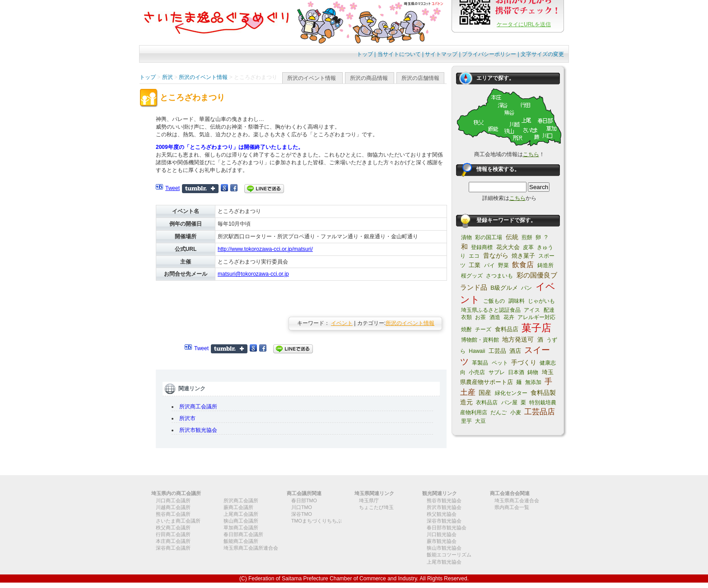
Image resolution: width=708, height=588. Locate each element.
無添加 (533, 382)
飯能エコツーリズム (449, 555)
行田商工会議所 (173, 534)
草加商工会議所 (241, 528)
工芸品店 (540, 412)
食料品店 (507, 329)
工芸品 (497, 351)
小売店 (477, 372)
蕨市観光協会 (442, 541)
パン (526, 288)
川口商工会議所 (173, 500)
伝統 (512, 237)
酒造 (495, 317)
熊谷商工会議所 (173, 514)
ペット (500, 363)
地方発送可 (518, 339)
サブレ (497, 372)
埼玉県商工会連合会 (517, 500)
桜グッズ (472, 276)
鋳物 (533, 372)
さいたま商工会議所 (178, 521)
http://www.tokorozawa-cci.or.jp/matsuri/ (265, 249)
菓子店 (536, 328)
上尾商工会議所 (241, 514)
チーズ (483, 329)
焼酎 (466, 329)
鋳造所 (545, 265)
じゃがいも (541, 301)
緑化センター (511, 393)
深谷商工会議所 (173, 548)
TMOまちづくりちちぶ (317, 521)
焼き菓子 (523, 256)
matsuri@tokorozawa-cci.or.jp (253, 274)
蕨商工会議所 (238, 507)
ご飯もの (494, 301)
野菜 (503, 265)
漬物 (466, 237)
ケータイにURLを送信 (524, 24)
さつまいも (499, 276)
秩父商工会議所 (173, 528)
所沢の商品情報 (369, 78)
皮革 (528, 247)
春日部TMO (304, 500)
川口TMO (302, 507)
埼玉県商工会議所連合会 (251, 548)
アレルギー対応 (536, 317)
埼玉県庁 (369, 500)
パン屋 (509, 403)
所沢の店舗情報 (420, 78)
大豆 (480, 421)
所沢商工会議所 (198, 407)
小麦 (516, 412)
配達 (549, 310)
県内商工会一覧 (512, 507)
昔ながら (496, 255)
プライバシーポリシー (489, 54)
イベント (342, 323)
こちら (531, 154)
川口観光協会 (442, 534)
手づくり (524, 362)
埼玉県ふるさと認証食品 (491, 310)
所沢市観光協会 (198, 430)
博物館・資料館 (480, 340)
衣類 (466, 317)
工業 (475, 265)
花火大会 (508, 247)
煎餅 (527, 237)
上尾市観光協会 (444, 562)
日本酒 (516, 372)
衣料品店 (487, 403)
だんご (498, 412)
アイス (532, 310)
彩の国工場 (489, 237)
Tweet (172, 188)
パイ (489, 265)
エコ (474, 256)
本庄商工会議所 (173, 541)
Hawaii (477, 351)
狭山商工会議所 (241, 521)
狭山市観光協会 (444, 548)
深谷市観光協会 (444, 521)
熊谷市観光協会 (444, 500)
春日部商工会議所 (243, 534)
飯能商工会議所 (241, 541)
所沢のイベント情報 (312, 78)
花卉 (509, 317)
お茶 (480, 317)
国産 (485, 393)
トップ (365, 54)
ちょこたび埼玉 (376, 507)
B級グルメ (504, 288)
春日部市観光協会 (447, 528)
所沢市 (187, 418)
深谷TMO (302, 514)
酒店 (515, 351)
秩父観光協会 (442, 514)
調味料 (517, 301)
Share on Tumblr (200, 189)
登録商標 (482, 247)
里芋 (466, 421)
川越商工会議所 (173, 507)
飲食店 (523, 265)
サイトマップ (441, 54)
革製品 (480, 363)
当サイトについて (399, 54)
